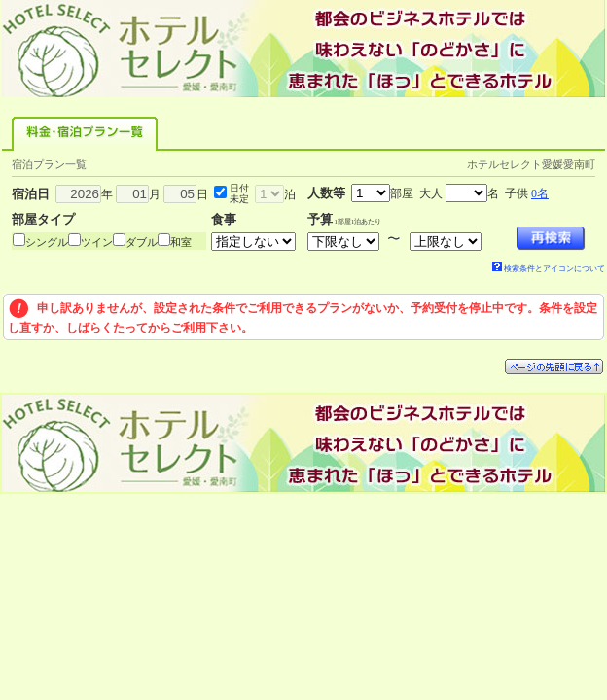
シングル (47, 242)
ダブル (142, 242)
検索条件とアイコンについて (549, 269)
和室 (181, 242)
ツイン (97, 242)
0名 (540, 193)
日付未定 (239, 193)
